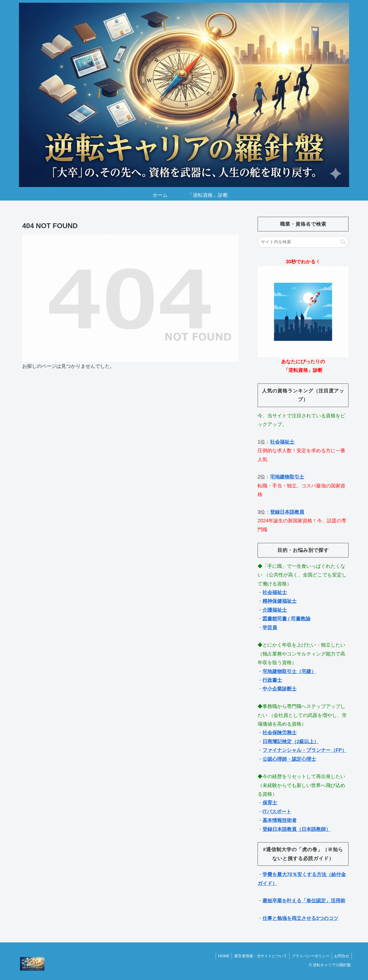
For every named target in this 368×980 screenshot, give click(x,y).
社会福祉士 (282, 442)
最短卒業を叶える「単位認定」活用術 (304, 901)
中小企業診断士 (280, 689)
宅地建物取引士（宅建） (289, 671)
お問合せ (341, 956)
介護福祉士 (275, 610)
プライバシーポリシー (309, 956)
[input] (303, 242)
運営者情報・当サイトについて (258, 956)
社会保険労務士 (280, 733)
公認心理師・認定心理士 (289, 759)
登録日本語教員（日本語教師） (297, 829)
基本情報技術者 (280, 820)
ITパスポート (277, 812)
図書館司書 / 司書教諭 (286, 619)
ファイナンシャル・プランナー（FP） (305, 750)
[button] (343, 242)
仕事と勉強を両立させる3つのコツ (300, 918)
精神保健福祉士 (280, 601)
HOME (220, 956)
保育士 (270, 803)
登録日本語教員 (287, 512)
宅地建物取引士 (287, 477)
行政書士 (272, 680)
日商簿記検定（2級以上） (291, 742)
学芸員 (270, 628)
